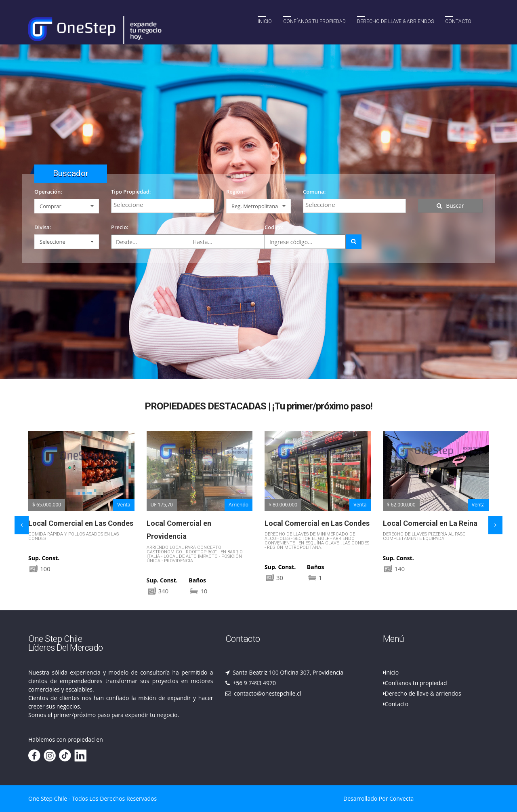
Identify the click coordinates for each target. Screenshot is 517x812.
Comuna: (314, 192)
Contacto (458, 21)
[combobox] (163, 206)
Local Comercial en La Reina (430, 523)
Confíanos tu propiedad (314, 21)
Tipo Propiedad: (131, 192)
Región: (235, 192)
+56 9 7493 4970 (254, 683)
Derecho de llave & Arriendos (395, 21)
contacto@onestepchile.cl (267, 693)
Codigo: (274, 227)
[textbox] (165, 205)
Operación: (48, 192)
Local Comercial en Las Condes (81, 523)
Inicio (265, 21)
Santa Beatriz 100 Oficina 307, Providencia (288, 672)
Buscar (450, 206)
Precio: (120, 227)
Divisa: (43, 227)
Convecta (401, 798)
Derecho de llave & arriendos (423, 693)
